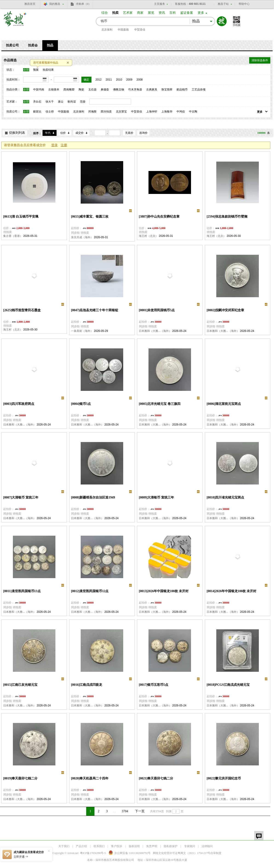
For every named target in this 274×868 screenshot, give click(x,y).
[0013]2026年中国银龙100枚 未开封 (164, 591)
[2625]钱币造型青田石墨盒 (22, 310)
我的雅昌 (55, 4)
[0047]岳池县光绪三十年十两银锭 (95, 310)
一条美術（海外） (82, 331)
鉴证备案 (187, 13)
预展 (36, 70)
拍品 (50, 45)
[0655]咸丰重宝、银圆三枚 (90, 217)
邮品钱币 (182, 90)
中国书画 (39, 90)
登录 (54, 145)
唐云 (61, 102)
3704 (125, 811)
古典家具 (152, 90)
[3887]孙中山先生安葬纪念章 (159, 217)
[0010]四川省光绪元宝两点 (225, 497)
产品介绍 (81, 846)
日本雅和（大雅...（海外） (155, 331)
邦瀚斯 (92, 112)
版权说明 (134, 846)
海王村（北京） (148, 236)
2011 (109, 80)
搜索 (222, 21)
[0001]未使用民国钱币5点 (157, 310)
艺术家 (128, 13)
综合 (105, 13)
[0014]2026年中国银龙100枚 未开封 (231, 591)
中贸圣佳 (140, 30)
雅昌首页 (30, 4)
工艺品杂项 (199, 90)
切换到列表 (17, 133)
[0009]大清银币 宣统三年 (156, 497)
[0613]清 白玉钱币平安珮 (21, 217)
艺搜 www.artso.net (15, 21)
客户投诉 (117, 846)
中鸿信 (181, 112)
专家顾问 (190, 846)
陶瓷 (81, 90)
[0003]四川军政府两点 (19, 404)
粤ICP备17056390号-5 (93, 853)
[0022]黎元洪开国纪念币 (224, 778)
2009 (129, 80)
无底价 (129, 133)
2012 (98, 80)
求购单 (83, 4)
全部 (26, 70)
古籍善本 (54, 90)
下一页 (140, 811)
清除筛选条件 (260, 60)
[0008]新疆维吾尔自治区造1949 (93, 497)
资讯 (162, 13)
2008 (140, 80)
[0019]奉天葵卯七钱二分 (20, 778)
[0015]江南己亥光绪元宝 (20, 685)
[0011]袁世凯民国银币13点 (22, 591)
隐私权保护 (171, 846)
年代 (48, 133)
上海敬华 (167, 112)
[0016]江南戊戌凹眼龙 (87, 685)
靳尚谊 (72, 102)
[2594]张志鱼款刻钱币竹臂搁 (227, 217)
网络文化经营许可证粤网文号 (182, 853)
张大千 (50, 102)
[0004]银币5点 (81, 404)
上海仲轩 (152, 112)
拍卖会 (33, 45)
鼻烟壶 (105, 90)
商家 (140, 13)
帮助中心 (244, 4)
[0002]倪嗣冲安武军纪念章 (225, 310)
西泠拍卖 (106, 112)
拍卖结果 (48, 70)
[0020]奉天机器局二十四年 (90, 778)
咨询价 (143, 133)
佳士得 (50, 112)
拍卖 (115, 13)
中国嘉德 (123, 30)
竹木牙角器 (135, 90)
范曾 (83, 102)
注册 (64, 145)
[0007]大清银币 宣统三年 (21, 497)
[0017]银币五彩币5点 (154, 685)
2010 (119, 80)
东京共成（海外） (82, 237)
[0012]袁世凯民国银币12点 (90, 591)
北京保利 (107, 30)
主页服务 (160, 4)
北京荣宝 (121, 112)
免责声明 (152, 846)
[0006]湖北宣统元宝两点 (224, 404)
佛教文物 (119, 90)
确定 (86, 80)
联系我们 (99, 846)
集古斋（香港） (13, 236)
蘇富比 (37, 112)
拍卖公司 (12, 45)
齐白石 (37, 102)
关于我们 (64, 846)
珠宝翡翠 (167, 90)
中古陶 (193, 112)
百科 (173, 13)
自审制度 (216, 853)
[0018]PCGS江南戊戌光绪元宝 (228, 685)
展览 (151, 13)
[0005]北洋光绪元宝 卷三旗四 (160, 404)
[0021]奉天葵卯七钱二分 (156, 778)
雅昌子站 (223, 4)
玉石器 (92, 90)
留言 (259, 836)
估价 (63, 133)
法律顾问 (207, 846)
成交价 (80, 133)
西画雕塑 (69, 90)
